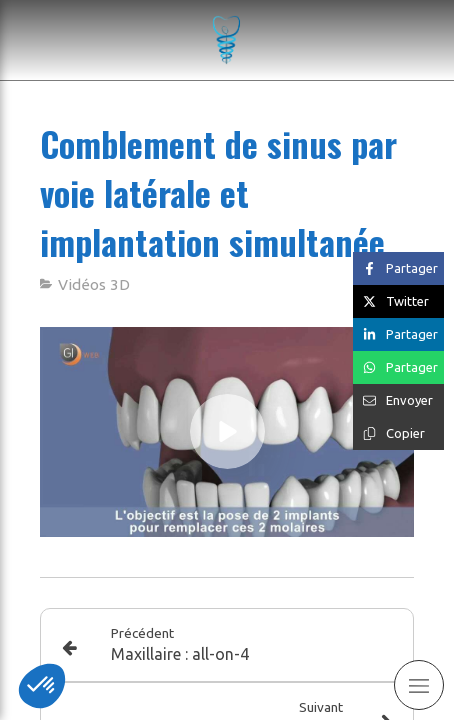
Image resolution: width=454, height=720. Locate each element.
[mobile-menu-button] (419, 685)
